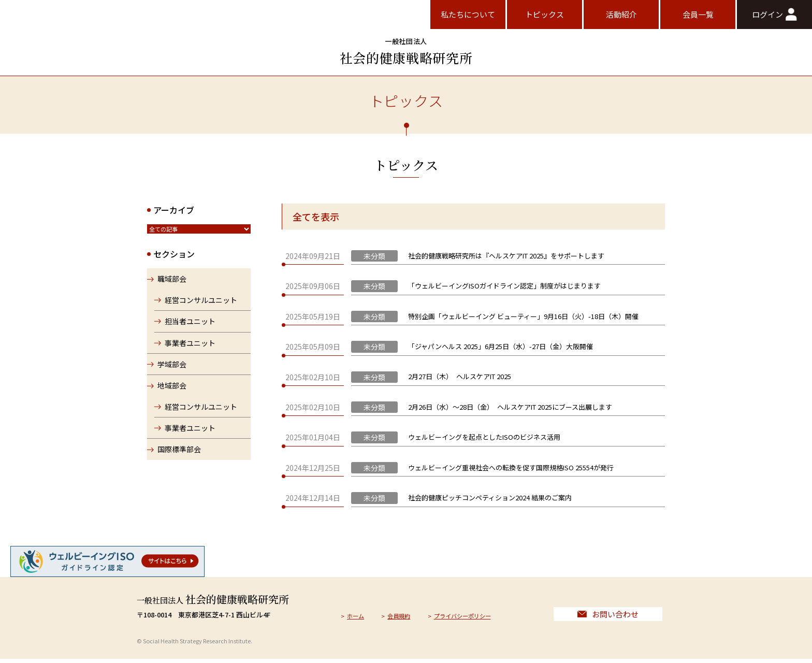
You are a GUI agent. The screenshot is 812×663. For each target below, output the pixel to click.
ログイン (774, 14)
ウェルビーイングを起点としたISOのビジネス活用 (484, 437)
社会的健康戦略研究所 (406, 52)
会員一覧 (698, 14)
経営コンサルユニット (202, 304)
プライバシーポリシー (476, 617)
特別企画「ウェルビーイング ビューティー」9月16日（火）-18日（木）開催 (523, 316)
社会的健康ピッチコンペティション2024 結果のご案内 (490, 498)
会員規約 (405, 617)
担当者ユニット (191, 325)
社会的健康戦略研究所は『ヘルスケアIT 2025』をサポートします (506, 256)
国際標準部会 (179, 453)
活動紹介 (621, 14)
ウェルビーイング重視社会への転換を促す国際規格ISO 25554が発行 (511, 467)
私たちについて (468, 14)
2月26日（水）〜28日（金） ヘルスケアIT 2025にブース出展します (510, 407)
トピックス (545, 14)
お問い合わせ (608, 616)
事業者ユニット (191, 347)
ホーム (358, 617)
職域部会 (172, 283)
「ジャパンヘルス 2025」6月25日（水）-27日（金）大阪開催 (501, 346)
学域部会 (172, 368)
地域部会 (172, 390)
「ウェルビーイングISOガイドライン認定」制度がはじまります (504, 286)
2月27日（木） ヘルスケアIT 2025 (460, 376)
